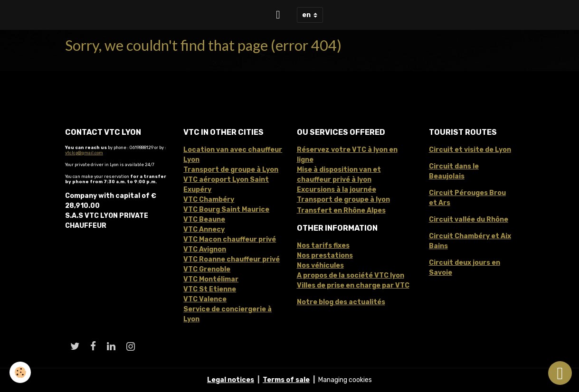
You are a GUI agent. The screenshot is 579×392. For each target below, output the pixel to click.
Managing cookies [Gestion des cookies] (345, 380)
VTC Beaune (204, 219)
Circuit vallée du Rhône (469, 219)
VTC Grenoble (207, 269)
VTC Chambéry (209, 200)
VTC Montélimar (211, 279)
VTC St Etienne (210, 289)
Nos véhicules (320, 266)
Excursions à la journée (337, 190)
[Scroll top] (560, 373)
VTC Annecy (204, 229)
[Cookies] (20, 372)
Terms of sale (286, 380)
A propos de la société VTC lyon (351, 275)
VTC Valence (205, 299)
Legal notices (231, 380)
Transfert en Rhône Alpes (341, 210)
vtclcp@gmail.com (84, 153)
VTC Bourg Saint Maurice (226, 210)
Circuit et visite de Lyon (470, 150)
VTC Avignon (205, 249)
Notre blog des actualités (341, 302)
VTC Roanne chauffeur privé (232, 259)
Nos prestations (325, 256)
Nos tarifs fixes (323, 246)
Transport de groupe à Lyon (231, 170)
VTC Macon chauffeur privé (230, 239)
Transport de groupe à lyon (343, 200)
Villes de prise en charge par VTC (353, 285)
